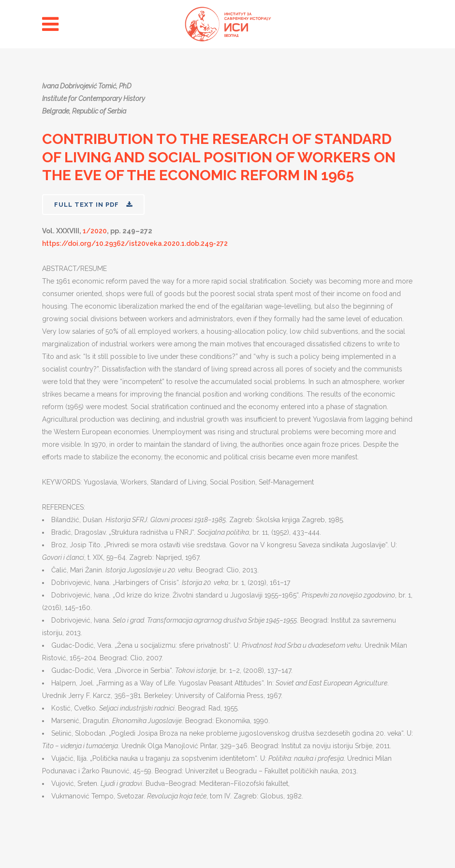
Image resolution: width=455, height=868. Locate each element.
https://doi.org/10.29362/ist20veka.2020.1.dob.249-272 (135, 243)
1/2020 (95, 231)
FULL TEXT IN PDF (93, 205)
